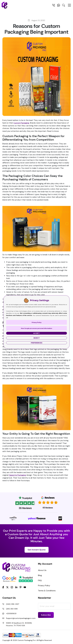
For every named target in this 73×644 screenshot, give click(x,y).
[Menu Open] (69, 6)
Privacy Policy (44, 586)
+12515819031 (11, 614)
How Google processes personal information (36, 328)
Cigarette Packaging (17, 475)
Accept (36, 333)
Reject (37, 338)
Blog (40, 575)
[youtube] (25, 587)
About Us (42, 570)
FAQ (40, 580)
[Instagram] (12, 587)
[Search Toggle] (64, 6)
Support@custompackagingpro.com (21, 618)
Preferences (37, 343)
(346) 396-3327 (13, 604)
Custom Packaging (21, 123)
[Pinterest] (21, 587)
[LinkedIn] (16, 587)
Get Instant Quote (37, 550)
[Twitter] (7, 587)
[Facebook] (3, 587)
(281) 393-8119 (12, 609)
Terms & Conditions (47, 591)
